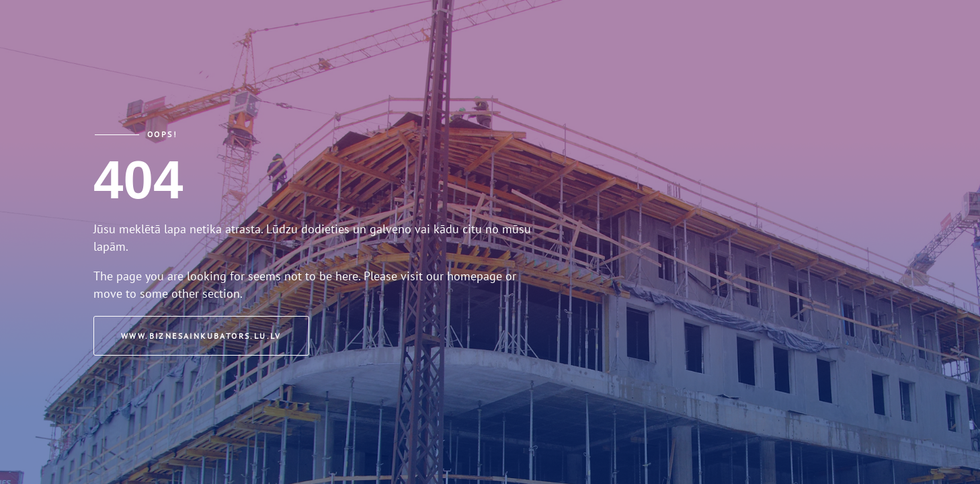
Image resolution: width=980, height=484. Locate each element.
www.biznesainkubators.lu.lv (201, 336)
